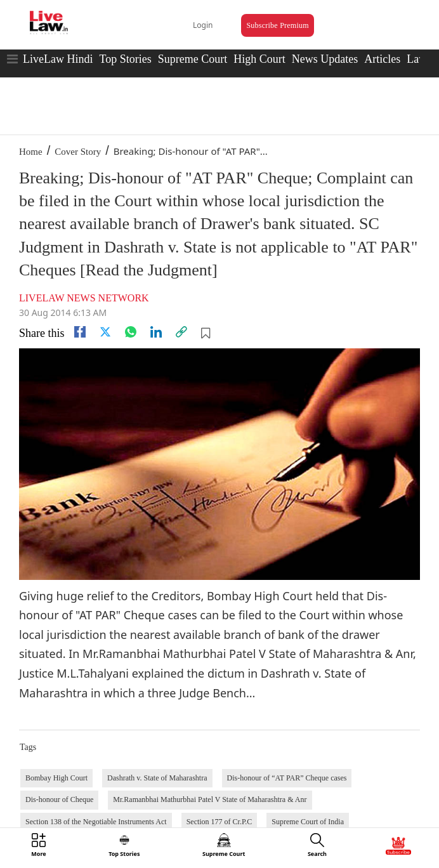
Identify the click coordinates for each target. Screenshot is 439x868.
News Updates (325, 59)
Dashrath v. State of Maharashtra (157, 778)
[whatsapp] (131, 332)
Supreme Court (193, 59)
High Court (259, 59)
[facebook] (80, 332)
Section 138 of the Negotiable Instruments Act (96, 822)
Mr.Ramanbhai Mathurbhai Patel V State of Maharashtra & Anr (210, 799)
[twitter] (105, 332)
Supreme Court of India (308, 822)
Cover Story (78, 152)
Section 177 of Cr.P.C (219, 822)
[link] (181, 332)
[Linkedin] (156, 332)
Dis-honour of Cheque (59, 799)
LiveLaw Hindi (58, 59)
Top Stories (125, 59)
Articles (382, 59)
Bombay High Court (56, 778)
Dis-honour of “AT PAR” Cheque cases (287, 778)
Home (31, 152)
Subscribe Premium (277, 25)
